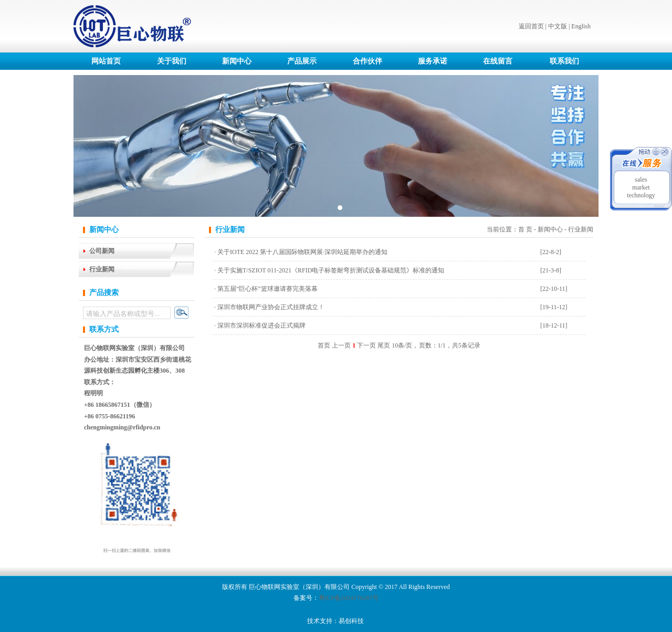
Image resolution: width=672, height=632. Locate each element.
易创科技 (351, 621)
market (641, 187)
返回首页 (531, 26)
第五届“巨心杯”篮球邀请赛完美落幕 (267, 289)
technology (641, 195)
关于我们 (172, 61)
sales (641, 180)
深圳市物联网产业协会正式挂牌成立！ (271, 307)
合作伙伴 (367, 61)
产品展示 (302, 61)
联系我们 (564, 61)
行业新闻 (102, 269)
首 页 (525, 229)
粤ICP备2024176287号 (349, 598)
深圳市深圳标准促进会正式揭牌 (261, 325)
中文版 (558, 26)
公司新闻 (102, 251)
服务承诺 (433, 61)
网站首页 (106, 61)
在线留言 (498, 61)
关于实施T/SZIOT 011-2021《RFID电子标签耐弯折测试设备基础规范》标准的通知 (331, 270)
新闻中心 (237, 61)
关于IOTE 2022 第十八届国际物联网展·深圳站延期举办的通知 (302, 252)
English (581, 26)
